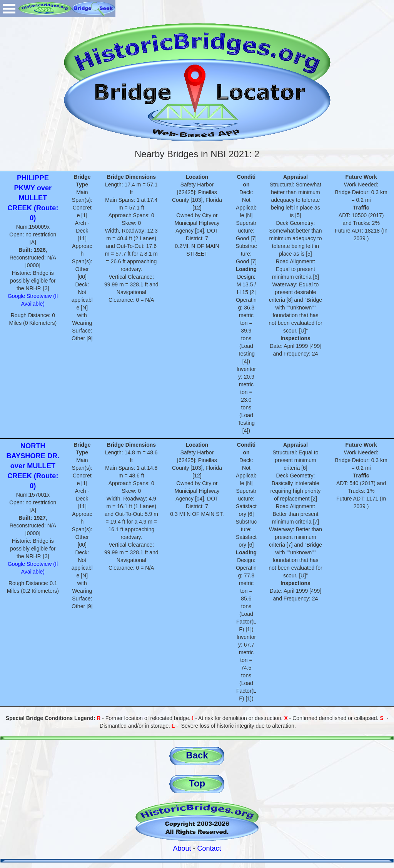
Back (197, 755)
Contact (209, 848)
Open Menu (9, 9)
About (182, 848)
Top (197, 783)
